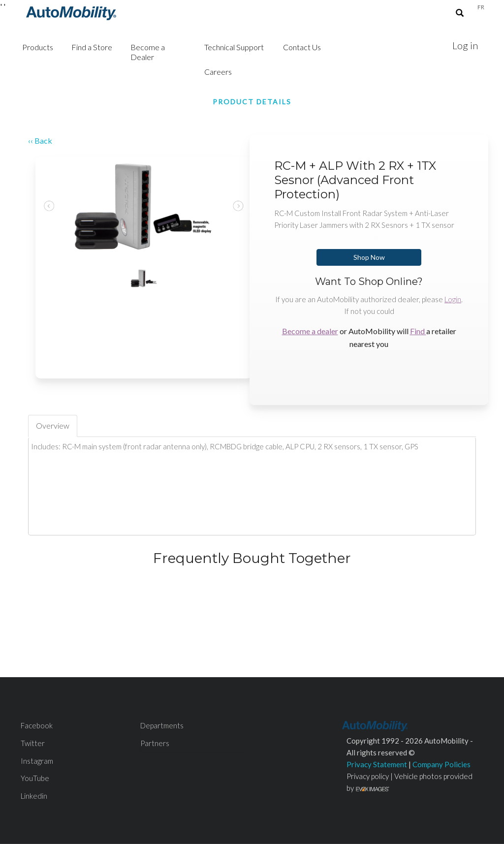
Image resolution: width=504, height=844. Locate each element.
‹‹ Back (40, 141)
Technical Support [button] (234, 47)
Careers (218, 72)
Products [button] (38, 47)
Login (453, 299)
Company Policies (441, 764)
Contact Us (302, 47)
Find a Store (92, 47)
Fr (481, 7)
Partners (155, 743)
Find (418, 331)
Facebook (37, 725)
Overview (53, 425)
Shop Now (369, 257)
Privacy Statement (377, 764)
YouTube (35, 778)
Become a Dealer (148, 52)
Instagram (37, 761)
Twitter (33, 743)
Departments (162, 725)
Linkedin (34, 796)
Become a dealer (310, 331)
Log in (465, 45)
